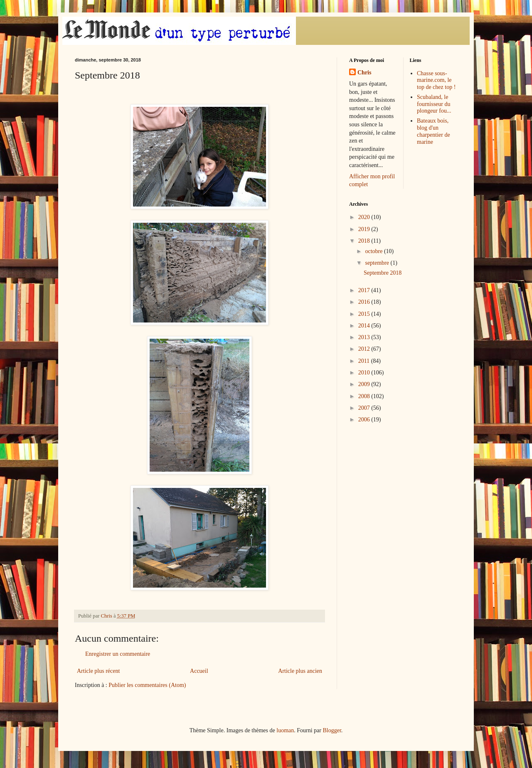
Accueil (199, 671)
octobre (374, 251)
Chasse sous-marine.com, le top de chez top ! (436, 80)
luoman (285, 730)
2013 (365, 337)
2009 (365, 384)
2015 (365, 314)
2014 (365, 326)
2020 (365, 217)
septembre (378, 263)
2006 (365, 420)
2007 (365, 408)
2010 (365, 373)
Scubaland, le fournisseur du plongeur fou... (434, 104)
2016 (365, 302)
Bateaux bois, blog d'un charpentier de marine (433, 131)
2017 (365, 290)
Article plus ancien (300, 671)
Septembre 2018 (383, 273)
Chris (364, 73)
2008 (365, 396)
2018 (365, 241)
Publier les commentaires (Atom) (147, 685)
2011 (365, 361)
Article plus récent (98, 671)
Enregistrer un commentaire (118, 654)
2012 (365, 349)
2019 (365, 229)
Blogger (332, 730)
